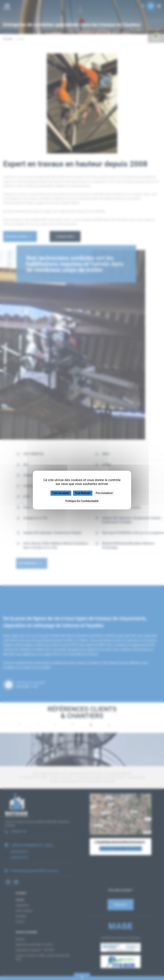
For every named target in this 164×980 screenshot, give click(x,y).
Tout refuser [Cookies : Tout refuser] (83, 493)
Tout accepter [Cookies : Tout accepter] (61, 493)
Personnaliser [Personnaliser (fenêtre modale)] (104, 493)
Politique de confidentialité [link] (82, 501)
